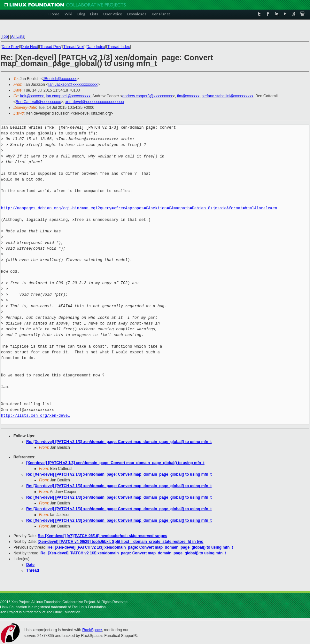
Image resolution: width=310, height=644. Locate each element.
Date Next (29, 47)
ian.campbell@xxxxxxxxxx (68, 96)
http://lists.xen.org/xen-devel (35, 416)
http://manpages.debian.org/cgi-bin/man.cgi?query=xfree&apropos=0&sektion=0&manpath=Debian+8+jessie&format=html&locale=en (139, 208)
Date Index (96, 47)
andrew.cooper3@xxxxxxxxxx (148, 96)
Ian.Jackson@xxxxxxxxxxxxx (73, 85)
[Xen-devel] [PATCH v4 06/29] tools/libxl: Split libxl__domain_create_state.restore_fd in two (120, 542)
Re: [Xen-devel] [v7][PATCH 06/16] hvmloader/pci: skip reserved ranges (102, 536)
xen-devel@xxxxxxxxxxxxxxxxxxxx (95, 102)
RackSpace (92, 630)
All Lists (18, 36)
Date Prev (10, 47)
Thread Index (119, 47)
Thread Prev (50, 47)
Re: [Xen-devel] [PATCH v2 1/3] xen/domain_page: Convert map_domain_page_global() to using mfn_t (119, 442)
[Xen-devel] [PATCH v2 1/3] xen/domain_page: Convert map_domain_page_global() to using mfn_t (115, 463)
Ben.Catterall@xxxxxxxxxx (38, 102)
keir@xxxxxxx (32, 96)
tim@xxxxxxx (188, 96)
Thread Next (74, 47)
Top (5, 36)
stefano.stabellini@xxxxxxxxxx (228, 96)
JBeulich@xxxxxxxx (60, 79)
